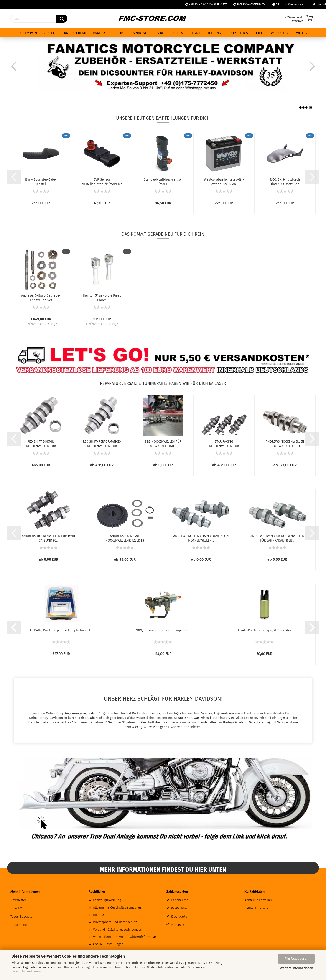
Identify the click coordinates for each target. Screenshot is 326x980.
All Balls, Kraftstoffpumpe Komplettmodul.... (61, 630)
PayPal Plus (179, 908)
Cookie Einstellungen (108, 944)
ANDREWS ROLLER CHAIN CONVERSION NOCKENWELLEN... (201, 538)
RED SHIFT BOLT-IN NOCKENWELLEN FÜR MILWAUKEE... (41, 443)
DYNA (196, 33)
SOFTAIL (179, 33)
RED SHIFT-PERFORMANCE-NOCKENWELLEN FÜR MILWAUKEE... (102, 443)
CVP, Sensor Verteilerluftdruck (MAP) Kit (102, 181)
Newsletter (18, 900)
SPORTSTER (142, 33)
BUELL (259, 33)
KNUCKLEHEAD (75, 33)
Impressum (101, 915)
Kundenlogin (295, 5)
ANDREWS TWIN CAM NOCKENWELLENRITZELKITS (125, 538)
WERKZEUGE (280, 33)
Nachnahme (180, 900)
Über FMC (17, 908)
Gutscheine (19, 925)
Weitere (303, 33)
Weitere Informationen (297, 968)
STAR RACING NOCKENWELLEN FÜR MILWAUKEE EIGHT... (224, 443)
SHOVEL (120, 33)
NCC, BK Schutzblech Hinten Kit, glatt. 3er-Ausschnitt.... (285, 181)
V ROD (162, 33)
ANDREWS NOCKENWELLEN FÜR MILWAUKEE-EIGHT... (285, 443)
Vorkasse (178, 925)
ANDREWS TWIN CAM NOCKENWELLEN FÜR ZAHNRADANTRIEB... (277, 538)
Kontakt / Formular (258, 900)
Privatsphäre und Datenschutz (115, 922)
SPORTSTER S (238, 33)
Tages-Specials (21, 917)
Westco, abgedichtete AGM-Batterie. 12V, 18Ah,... (224, 181)
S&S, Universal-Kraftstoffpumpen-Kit (163, 630)
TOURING (214, 33)
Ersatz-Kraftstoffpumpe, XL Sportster (265, 630)
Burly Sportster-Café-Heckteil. (41, 181)
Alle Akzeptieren (296, 959)
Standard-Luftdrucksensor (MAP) (163, 181)
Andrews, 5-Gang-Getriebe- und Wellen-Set (41, 297)
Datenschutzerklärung (26, 971)
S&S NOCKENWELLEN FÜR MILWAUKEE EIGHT (163, 443)
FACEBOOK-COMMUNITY (249, 5)
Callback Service (256, 908)
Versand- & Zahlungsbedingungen (118, 930)
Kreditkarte (179, 917)
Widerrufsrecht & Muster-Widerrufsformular (125, 937)
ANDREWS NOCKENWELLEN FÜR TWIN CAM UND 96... (48, 538)
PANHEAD (100, 33)
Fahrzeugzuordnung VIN (110, 900)
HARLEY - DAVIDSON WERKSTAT (206, 5)
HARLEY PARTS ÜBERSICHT (37, 33)
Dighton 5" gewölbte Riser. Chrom (102, 297)
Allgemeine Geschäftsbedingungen (118, 908)
